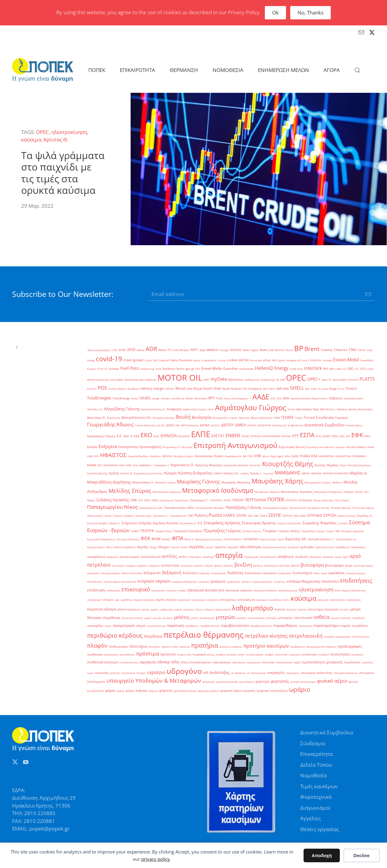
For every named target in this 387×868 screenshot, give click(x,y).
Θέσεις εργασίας (320, 829)
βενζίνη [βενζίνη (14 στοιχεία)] (243, 565)
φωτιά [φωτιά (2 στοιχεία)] (353, 682)
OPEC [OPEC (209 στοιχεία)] (296, 378)
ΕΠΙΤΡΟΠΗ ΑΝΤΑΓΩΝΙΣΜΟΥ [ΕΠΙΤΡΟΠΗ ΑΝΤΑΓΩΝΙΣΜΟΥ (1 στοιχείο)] (266, 436)
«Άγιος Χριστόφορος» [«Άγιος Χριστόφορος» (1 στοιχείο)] (236, 398)
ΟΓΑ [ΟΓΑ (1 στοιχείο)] (140, 500)
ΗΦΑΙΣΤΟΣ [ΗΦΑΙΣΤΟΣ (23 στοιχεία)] (113, 455)
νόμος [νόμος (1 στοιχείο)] (108, 626)
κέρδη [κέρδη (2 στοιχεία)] (160, 600)
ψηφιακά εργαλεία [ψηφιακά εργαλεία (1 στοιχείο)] (208, 691)
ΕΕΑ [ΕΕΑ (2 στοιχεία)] (137, 436)
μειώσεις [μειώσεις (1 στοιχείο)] (167, 618)
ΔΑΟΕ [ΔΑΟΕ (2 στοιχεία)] (170, 425)
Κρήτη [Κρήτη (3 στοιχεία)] (114, 473)
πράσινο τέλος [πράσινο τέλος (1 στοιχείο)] (170, 647)
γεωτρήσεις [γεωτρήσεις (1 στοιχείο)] (94, 573)
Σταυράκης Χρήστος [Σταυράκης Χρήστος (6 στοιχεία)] (222, 523)
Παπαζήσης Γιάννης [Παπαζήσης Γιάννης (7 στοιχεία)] (244, 507)
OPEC (42, 132)
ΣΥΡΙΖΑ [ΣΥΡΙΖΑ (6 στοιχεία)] (330, 515)
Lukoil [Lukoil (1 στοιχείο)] (370, 369)
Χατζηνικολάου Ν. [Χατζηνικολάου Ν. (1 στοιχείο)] (346, 539)
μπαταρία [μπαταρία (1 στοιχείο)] (271, 618)
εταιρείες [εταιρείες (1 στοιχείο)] (172, 590)
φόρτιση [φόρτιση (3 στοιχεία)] (166, 691)
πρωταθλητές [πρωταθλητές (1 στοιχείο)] (127, 654)
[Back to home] (43, 70)
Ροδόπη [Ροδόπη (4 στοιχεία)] (201, 515)
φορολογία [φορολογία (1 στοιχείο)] (209, 682)
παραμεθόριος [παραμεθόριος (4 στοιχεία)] (285, 625)
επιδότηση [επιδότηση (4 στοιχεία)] (96, 590)
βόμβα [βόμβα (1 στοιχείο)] (349, 566)
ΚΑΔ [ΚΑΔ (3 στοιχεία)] (314, 456)
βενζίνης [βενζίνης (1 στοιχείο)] (258, 566)
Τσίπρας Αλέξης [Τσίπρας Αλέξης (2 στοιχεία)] (289, 531)
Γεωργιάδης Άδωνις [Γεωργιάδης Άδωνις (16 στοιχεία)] (110, 424)
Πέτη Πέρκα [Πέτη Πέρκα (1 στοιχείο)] (342, 500)
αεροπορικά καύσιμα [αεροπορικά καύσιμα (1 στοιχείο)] (275, 547)
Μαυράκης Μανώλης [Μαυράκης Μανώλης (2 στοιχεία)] (236, 482)
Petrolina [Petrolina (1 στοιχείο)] (353, 380)
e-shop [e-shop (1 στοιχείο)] (221, 360)
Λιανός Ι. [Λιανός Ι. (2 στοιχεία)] (256, 473)
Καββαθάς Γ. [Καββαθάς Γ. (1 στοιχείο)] (146, 465)
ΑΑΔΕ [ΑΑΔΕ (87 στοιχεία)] (261, 397)
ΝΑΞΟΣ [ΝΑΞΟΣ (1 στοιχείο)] (359, 492)
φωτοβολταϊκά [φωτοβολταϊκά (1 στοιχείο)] (96, 691)
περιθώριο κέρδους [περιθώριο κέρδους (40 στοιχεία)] (115, 635)
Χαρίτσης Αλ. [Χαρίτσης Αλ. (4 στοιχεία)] (296, 539)
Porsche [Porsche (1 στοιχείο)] (92, 389)
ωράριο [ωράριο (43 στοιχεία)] (300, 689)
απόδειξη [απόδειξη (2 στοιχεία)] (301, 557)
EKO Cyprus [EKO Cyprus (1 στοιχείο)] (279, 360)
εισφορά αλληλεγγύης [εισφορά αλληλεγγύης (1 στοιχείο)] (184, 582)
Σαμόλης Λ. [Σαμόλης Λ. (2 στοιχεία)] (365, 516)
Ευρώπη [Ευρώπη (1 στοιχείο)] (340, 447)
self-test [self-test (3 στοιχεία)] (283, 388)
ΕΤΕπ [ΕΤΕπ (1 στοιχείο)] (342, 436)
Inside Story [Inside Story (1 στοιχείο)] (296, 369)
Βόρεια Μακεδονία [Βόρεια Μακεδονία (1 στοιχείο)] (262, 418)
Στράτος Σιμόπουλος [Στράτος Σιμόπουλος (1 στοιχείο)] (289, 523)
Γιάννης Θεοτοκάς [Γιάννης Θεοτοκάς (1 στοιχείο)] (145, 425)
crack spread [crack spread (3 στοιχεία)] (133, 360)
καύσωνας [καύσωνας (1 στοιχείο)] (323, 600)
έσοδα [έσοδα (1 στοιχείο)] (184, 547)
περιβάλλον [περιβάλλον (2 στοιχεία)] (360, 626)
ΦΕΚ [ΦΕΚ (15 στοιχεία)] (145, 538)
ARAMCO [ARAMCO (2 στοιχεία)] (212, 350)
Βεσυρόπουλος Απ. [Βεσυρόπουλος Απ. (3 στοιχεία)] (137, 418)
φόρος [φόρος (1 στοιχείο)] (120, 691)
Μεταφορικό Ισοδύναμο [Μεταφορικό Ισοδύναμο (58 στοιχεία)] (218, 490)
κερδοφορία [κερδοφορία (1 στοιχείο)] (354, 600)
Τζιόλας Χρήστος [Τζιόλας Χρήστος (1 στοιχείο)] (252, 531)
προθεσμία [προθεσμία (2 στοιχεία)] (95, 654)
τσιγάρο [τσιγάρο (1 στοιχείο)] (141, 673)
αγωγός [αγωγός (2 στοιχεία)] (233, 547)
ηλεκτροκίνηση (69, 132)
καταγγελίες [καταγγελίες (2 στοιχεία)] (228, 600)
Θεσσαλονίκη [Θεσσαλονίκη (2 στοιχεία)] (204, 456)
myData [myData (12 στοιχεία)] (219, 379)
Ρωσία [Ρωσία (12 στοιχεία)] (215, 515)
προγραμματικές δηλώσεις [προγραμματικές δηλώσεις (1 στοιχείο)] (321, 647)
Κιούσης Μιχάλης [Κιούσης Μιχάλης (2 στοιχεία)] (327, 465)
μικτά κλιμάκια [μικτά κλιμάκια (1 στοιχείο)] (256, 618)
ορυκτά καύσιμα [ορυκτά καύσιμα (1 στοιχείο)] (156, 626)
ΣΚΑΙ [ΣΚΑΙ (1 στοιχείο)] (296, 516)
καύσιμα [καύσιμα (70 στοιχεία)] (303, 598)
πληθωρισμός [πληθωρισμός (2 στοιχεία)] (118, 647)
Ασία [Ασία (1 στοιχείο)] (211, 409)
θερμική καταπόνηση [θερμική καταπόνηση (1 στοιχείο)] (354, 590)
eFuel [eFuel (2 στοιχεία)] (267, 360)
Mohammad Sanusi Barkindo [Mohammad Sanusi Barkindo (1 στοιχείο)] (140, 380)
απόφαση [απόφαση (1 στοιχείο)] (328, 557)
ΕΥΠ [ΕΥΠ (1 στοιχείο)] (348, 436)
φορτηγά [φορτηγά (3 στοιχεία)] (262, 681)
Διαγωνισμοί (315, 808)
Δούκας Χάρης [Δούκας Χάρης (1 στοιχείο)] (354, 425)
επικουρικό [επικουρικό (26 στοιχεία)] (136, 589)
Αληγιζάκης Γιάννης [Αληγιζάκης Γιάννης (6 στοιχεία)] (122, 409)
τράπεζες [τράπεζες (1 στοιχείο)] (115, 673)
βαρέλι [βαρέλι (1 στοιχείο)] (218, 566)
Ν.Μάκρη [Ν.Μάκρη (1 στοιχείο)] (349, 492)
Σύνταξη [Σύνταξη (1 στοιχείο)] (343, 523)
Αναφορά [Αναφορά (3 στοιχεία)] (174, 409)
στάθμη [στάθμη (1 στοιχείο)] (269, 654)
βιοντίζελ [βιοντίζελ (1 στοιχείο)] (285, 566)
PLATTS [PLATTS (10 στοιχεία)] (367, 379)
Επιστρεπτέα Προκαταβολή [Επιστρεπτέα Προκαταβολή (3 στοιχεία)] (140, 447)
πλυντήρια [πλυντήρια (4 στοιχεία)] (138, 646)
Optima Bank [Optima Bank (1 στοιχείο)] (340, 380)
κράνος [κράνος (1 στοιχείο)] (146, 609)
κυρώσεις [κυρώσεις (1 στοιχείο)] (189, 609)
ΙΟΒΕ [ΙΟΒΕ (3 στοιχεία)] (257, 456)
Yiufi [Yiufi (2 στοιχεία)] (219, 398)
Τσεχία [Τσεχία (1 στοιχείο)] (330, 531)
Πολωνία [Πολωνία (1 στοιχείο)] (118, 516)
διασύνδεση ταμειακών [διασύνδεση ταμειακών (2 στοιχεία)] (261, 573)
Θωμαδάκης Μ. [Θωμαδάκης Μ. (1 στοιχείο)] (233, 456)
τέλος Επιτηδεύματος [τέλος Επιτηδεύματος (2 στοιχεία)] (196, 662)
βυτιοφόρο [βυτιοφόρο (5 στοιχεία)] (334, 565)
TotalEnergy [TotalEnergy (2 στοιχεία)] (121, 398)
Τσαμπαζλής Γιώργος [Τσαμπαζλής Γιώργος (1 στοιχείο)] (313, 531)
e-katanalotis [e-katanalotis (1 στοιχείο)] (209, 360)
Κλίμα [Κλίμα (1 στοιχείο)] (343, 465)
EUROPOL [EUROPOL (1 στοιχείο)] (316, 360)
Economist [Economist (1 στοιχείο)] (256, 360)
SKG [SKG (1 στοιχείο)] (307, 389)
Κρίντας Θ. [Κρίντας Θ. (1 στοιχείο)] (126, 473)
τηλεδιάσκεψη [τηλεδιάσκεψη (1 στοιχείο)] (284, 662)
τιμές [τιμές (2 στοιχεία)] (297, 662)
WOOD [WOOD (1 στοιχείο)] (189, 398)
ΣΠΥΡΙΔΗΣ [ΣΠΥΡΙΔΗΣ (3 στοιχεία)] (315, 515)
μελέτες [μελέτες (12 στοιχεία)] (182, 617)
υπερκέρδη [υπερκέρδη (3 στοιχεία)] (276, 673)
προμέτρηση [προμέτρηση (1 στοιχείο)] (111, 654)
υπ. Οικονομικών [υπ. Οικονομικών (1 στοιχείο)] (256, 673)
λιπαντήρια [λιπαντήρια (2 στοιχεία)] (316, 609)
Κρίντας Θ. (56, 140)
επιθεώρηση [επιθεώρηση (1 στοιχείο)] (113, 590)
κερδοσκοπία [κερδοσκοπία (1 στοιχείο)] (338, 600)
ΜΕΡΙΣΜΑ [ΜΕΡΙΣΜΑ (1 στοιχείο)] (316, 473)
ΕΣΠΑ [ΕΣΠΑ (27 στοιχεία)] (307, 435)
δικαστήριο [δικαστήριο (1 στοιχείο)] (285, 573)
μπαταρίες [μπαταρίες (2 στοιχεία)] (286, 618)
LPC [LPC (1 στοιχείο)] (357, 369)
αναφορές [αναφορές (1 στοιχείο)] (112, 557)
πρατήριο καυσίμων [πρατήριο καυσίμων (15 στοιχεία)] (266, 646)
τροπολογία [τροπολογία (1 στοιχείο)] (128, 673)
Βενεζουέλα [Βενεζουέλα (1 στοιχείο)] (114, 418)
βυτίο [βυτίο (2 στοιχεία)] (295, 566)
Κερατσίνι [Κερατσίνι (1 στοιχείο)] (255, 465)
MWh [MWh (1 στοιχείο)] (206, 380)
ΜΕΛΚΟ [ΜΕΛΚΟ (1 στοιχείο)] (306, 473)
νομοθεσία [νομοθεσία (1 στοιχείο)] (358, 618)
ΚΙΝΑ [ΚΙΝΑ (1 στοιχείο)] (122, 465)
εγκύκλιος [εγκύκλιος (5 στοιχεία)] (337, 573)
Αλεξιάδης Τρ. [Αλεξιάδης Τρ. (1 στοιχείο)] (95, 409)
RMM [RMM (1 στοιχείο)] (189, 389)
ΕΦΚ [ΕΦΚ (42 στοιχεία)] (357, 435)
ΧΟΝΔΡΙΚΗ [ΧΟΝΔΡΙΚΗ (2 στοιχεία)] (251, 539)
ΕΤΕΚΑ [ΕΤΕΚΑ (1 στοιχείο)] (335, 436)
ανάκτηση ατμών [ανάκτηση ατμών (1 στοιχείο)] (325, 547)
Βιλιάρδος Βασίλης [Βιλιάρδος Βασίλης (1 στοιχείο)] (164, 418)
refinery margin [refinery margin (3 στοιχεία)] (152, 388)
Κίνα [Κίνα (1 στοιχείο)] (135, 465)
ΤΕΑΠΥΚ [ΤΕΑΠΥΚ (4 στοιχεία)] (147, 531)
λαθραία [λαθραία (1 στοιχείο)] (209, 609)
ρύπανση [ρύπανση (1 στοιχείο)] (232, 654)
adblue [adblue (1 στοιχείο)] (141, 350)
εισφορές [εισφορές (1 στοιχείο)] (203, 582)
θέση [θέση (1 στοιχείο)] (338, 590)
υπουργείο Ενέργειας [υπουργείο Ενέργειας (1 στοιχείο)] (346, 673)
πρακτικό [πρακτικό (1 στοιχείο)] (185, 647)
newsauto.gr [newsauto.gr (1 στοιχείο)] (268, 380)
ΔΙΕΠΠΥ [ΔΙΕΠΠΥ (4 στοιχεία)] (228, 425)
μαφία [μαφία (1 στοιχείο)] (148, 618)
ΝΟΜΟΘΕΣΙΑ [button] (228, 70)
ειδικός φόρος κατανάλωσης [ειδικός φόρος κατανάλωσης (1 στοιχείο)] (120, 582)
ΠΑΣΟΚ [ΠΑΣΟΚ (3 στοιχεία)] (238, 500)
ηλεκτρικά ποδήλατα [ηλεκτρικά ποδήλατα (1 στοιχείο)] (265, 590)
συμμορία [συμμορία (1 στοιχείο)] (294, 654)
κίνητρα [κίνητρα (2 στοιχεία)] (171, 600)
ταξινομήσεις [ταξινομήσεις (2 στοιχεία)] (221, 662)
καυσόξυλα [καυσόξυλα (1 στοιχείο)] (275, 600)
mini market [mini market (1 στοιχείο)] (117, 380)
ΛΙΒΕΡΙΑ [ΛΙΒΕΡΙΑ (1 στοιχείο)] (218, 473)
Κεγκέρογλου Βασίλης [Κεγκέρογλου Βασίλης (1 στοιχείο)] (236, 465)
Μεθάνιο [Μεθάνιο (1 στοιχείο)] (337, 482)
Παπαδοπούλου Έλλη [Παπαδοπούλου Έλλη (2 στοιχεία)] (179, 508)
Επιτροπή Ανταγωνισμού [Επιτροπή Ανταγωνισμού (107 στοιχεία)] (236, 445)
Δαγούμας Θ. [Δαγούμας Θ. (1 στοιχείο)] (279, 425)
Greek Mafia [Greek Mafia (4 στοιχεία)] (211, 368)
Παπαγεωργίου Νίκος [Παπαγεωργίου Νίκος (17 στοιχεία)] (112, 507)
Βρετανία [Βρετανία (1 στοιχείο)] (244, 418)
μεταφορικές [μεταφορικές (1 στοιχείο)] (207, 618)
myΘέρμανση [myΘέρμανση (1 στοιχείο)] (252, 380)
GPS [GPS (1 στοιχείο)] (198, 369)
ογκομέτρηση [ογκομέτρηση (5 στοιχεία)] (124, 625)
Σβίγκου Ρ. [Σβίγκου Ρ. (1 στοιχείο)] (115, 523)
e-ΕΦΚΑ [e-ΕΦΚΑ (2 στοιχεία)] (232, 360)
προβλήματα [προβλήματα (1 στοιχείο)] (298, 647)
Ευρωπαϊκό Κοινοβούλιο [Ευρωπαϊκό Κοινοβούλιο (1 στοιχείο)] (320, 447)
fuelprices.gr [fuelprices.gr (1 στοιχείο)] (147, 369)
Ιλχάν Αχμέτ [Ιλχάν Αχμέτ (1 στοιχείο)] (277, 456)
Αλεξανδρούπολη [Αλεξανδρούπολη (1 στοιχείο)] (353, 398)
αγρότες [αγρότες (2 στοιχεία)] (221, 547)
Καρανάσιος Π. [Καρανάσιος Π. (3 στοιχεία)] (182, 465)
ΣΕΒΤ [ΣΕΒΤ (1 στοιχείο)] (256, 516)
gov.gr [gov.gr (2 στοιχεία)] (190, 369)
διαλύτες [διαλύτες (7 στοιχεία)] (235, 573)
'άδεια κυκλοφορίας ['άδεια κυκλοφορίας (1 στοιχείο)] (99, 350)
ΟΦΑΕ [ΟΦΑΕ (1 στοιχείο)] (155, 500)
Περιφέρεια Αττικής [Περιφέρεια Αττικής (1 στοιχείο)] (318, 508)
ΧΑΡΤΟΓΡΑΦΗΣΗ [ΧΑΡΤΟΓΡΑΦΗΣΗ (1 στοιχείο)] (233, 539)
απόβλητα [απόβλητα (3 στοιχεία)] (286, 557)
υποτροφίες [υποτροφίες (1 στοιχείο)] (293, 673)
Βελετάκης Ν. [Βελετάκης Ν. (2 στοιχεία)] (96, 418)
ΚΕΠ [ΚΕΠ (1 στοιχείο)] (100, 465)
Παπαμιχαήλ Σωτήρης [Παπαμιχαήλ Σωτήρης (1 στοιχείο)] (275, 508)
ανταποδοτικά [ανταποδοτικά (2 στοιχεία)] (151, 557)
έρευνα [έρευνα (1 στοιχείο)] (175, 547)
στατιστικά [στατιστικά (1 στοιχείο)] (281, 654)
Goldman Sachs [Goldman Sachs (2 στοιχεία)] (173, 369)
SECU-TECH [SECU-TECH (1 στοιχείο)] (269, 389)
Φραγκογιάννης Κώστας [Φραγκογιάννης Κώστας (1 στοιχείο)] (209, 539)
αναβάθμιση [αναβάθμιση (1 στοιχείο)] (343, 547)
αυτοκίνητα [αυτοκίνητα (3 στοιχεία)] (170, 565)
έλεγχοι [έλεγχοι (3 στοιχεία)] (164, 547)
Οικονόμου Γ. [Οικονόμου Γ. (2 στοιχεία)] (199, 500)
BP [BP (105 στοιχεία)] (299, 348)
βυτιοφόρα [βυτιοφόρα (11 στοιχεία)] (312, 565)
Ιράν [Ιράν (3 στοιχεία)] (295, 456)
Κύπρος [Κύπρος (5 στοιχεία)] (171, 473)
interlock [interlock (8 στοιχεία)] (313, 368)
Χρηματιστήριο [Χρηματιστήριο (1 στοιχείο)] (96, 547)
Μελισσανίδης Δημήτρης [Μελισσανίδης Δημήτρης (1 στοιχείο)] (167, 492)
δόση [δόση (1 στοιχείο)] (317, 573)
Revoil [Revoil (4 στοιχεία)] (180, 388)
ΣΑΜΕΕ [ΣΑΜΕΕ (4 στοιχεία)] (229, 515)
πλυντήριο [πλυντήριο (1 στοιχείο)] (154, 647)
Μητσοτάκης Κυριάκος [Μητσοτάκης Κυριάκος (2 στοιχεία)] (297, 492)
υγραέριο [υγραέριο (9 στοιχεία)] (156, 672)
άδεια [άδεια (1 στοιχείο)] (109, 547)
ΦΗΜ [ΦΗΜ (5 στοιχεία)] (156, 539)
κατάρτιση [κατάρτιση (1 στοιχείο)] (213, 600)
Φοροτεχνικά (316, 797)
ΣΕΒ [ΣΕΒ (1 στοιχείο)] (250, 516)
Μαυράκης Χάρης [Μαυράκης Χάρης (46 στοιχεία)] (277, 481)
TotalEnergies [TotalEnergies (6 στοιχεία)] (99, 398)
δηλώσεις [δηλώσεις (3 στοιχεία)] (190, 573)
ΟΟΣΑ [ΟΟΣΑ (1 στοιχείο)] (147, 500)
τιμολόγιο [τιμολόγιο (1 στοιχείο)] (367, 662)
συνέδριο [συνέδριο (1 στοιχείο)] (324, 654)
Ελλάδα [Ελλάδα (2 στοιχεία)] (92, 447)
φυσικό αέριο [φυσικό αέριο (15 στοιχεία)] (332, 681)
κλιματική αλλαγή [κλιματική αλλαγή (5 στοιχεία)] (101, 609)
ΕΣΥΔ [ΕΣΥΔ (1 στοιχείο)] (318, 436)
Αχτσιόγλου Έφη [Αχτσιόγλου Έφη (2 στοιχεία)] (308, 409)
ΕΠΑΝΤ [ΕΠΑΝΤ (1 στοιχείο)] (245, 436)
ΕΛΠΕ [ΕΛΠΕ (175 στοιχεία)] (201, 434)
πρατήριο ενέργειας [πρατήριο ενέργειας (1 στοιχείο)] (231, 647)
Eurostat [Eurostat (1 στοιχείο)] (327, 360)
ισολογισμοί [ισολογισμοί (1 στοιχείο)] (94, 600)
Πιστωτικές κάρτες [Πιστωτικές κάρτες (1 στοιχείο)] (363, 508)
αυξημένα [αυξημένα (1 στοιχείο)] (154, 566)
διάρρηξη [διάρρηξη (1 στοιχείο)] (205, 573)
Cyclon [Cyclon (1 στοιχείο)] (148, 360)
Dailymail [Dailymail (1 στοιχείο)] (164, 360)
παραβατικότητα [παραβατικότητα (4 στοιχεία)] (235, 625)
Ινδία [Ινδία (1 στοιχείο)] (288, 456)
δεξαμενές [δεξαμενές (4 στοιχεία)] (152, 573)
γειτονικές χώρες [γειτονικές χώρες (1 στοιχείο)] (363, 566)
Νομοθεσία (314, 775)
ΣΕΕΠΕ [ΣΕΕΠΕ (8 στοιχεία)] (275, 515)
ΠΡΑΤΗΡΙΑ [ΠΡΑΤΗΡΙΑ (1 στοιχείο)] (291, 500)
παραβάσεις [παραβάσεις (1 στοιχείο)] (192, 626)
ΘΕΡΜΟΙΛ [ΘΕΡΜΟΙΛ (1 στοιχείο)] (167, 456)
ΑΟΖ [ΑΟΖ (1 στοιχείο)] (273, 398)
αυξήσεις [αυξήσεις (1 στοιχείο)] (142, 566)
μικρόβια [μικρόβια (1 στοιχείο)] (241, 618)
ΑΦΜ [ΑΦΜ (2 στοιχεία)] (286, 398)
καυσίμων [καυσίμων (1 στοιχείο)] (262, 600)
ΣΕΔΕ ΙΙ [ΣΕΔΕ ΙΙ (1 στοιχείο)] (264, 516)
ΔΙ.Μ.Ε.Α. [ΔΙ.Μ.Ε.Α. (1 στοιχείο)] (215, 425)
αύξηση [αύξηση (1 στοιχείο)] (209, 566)
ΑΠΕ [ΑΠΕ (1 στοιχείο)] (279, 398)
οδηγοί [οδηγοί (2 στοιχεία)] (141, 626)
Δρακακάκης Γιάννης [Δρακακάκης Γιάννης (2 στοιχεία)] (101, 436)
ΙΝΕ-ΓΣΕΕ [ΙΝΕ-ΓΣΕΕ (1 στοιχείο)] (248, 456)
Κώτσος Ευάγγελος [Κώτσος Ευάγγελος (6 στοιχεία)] (195, 473)
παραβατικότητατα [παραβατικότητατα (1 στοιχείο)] (261, 626)
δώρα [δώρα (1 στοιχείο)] (324, 573)
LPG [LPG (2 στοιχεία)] (363, 369)
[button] (357, 70)
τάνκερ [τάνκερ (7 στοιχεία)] (164, 662)
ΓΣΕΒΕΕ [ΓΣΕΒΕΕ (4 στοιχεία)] (288, 417)
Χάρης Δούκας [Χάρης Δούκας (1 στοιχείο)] (268, 539)
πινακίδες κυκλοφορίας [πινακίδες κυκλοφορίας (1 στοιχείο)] (337, 637)
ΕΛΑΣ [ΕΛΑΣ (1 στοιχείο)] (156, 436)
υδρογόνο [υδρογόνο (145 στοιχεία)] (184, 671)
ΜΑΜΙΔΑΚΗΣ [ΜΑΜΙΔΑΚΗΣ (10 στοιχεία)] (288, 473)
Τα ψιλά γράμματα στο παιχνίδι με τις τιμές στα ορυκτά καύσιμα (63, 173)
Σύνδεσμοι (313, 743)
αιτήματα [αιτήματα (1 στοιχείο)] (293, 547)
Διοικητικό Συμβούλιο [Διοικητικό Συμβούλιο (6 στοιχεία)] (325, 425)
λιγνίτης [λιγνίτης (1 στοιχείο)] (302, 609)
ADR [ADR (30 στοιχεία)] (151, 349)
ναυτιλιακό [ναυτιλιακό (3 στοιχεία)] (303, 618)
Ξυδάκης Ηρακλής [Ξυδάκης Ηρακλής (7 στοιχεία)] (113, 500)
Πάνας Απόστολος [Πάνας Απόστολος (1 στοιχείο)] (324, 500)
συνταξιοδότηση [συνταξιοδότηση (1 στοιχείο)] (129, 662)
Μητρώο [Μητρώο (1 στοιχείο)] (275, 492)
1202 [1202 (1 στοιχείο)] (114, 350)
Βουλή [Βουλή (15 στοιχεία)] (183, 417)
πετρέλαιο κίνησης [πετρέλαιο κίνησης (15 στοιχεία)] (266, 636)
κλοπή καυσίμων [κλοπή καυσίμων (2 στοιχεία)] (129, 609)
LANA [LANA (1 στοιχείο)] (338, 369)
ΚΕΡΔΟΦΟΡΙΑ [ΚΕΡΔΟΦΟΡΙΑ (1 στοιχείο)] (111, 465)
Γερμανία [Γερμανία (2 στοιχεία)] (341, 418)
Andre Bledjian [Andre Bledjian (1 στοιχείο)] (181, 350)
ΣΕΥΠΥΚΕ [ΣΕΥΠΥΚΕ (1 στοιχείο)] (287, 516)
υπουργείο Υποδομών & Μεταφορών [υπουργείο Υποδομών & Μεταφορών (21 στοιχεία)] (154, 681)
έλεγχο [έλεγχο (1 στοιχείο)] (153, 547)
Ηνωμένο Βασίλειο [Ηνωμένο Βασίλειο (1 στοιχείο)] (138, 456)
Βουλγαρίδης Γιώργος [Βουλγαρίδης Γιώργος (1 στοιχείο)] (225, 418)
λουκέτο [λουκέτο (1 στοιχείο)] (345, 609)
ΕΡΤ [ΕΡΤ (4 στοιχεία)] (296, 436)
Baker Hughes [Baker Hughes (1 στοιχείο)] (251, 350)
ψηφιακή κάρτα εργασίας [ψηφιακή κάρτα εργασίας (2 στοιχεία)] (238, 691)
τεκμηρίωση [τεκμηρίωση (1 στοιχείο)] (254, 662)
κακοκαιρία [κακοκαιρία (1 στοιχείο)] (184, 600)
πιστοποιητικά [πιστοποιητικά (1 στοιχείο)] (360, 637)
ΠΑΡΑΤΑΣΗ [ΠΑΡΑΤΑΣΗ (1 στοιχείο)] (216, 500)
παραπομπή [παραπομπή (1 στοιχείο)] (306, 626)
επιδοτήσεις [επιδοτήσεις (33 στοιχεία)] (356, 580)
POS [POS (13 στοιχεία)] (102, 388)
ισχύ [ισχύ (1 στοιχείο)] (117, 600)
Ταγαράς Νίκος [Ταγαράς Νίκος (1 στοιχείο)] (164, 531)
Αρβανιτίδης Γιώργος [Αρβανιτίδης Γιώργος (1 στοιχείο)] (195, 409)
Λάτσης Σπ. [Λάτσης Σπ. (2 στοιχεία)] (231, 473)
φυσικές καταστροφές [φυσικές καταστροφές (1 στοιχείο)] (303, 682)
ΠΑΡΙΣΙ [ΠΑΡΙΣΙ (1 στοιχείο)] (227, 500)
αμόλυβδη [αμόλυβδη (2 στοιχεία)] (307, 547)
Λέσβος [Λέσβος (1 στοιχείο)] (245, 473)
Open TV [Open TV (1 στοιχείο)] (327, 380)
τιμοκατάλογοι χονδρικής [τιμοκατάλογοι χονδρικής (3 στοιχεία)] (322, 662)
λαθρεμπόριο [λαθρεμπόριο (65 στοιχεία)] (252, 608)
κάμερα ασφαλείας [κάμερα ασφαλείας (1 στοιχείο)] (144, 600)
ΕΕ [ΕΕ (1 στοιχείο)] (132, 436)
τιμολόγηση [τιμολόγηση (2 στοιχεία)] (352, 662)
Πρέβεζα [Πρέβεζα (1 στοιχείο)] (129, 516)
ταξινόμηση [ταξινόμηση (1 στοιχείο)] (239, 662)
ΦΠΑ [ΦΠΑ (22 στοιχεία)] (177, 538)
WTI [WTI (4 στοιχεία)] (211, 398)
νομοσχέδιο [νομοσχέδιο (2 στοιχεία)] (95, 626)
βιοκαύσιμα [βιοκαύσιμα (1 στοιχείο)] (271, 566)
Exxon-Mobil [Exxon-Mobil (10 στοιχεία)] (346, 359)
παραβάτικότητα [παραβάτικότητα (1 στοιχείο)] (210, 626)
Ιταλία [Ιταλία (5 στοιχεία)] (305, 456)
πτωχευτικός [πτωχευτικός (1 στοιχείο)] (184, 654)
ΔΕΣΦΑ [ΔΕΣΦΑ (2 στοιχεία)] (205, 425)
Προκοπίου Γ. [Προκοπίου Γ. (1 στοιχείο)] (161, 516)
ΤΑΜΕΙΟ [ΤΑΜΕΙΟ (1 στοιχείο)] (135, 531)
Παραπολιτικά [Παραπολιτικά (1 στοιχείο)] (297, 508)
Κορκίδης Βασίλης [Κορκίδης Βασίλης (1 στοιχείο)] (98, 473)
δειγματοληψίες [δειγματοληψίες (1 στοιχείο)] (111, 573)
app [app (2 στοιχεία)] (202, 350)
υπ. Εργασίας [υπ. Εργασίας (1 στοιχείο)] (238, 673)
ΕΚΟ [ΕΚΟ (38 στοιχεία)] (146, 435)
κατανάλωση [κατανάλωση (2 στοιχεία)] (246, 600)
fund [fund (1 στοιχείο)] (158, 369)
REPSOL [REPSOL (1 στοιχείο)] (170, 389)
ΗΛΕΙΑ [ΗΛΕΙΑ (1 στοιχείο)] (371, 447)
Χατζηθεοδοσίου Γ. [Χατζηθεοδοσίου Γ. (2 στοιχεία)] (321, 539)
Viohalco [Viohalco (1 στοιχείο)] (166, 398)
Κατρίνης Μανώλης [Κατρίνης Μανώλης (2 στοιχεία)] (209, 465)
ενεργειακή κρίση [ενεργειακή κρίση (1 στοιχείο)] (262, 582)
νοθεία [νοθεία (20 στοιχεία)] (321, 617)
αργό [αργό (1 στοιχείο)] (345, 557)
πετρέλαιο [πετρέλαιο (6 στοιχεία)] (153, 636)
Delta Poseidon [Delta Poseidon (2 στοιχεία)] (181, 360)
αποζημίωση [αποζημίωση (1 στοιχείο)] (251, 557)
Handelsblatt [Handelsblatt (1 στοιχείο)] (246, 369)
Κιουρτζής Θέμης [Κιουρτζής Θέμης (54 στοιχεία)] (288, 464)
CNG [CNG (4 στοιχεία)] (353, 350)
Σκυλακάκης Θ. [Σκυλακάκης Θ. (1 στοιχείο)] (188, 523)
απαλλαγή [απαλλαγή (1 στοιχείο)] (208, 557)
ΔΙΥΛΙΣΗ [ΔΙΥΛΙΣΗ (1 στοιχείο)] (252, 425)
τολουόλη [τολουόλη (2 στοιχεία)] (102, 673)
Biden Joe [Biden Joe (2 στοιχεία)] (267, 350)
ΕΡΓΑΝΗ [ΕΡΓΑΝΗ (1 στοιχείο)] (287, 436)
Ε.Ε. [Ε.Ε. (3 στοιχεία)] (119, 436)
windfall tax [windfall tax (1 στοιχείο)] (178, 398)
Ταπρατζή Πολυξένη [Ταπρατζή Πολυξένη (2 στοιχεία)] (188, 531)
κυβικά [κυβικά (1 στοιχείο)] (178, 609)
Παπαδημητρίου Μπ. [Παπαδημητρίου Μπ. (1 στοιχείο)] (151, 508)
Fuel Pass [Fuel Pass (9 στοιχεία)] (130, 368)
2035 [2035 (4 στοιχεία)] (131, 350)
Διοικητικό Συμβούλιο (327, 732)
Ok (275, 13)
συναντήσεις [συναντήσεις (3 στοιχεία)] (340, 654)
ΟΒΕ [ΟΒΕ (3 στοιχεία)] (134, 500)
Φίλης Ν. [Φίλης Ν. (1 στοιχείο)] (189, 539)
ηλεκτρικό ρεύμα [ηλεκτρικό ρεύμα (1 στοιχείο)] (288, 590)
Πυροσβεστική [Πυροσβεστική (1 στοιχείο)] (178, 516)
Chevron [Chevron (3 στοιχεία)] (341, 350)
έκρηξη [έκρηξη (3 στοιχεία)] (143, 547)
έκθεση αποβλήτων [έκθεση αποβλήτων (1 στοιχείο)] (125, 547)
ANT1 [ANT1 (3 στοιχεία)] (194, 350)
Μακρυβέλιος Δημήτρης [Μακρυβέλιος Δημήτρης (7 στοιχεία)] (109, 482)
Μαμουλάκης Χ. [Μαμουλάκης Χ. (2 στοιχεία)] (143, 482)
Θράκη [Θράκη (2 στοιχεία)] (219, 456)
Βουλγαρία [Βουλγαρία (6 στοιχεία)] (202, 417)
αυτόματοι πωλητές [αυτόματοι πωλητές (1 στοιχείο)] (192, 566)
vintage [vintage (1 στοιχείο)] (156, 398)
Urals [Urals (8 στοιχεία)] (145, 398)
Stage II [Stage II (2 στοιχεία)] (334, 389)
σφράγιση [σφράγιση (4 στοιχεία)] (148, 662)
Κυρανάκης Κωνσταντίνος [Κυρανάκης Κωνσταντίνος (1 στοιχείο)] (148, 473)
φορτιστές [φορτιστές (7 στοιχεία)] (280, 681)
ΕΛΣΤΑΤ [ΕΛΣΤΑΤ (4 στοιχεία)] (218, 436)
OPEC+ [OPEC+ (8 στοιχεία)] (314, 379)
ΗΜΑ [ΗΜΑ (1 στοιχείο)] (90, 456)
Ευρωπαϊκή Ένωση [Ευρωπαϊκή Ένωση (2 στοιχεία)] (292, 447)
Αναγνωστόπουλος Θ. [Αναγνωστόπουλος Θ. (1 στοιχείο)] (153, 409)
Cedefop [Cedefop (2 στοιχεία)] (327, 350)
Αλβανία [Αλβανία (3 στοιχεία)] (336, 398)
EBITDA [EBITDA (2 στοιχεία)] (244, 360)
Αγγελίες (311, 818)
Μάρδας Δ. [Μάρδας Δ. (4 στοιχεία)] (359, 473)
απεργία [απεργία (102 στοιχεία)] (229, 555)
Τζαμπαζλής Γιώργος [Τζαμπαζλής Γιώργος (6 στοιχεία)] (222, 531)
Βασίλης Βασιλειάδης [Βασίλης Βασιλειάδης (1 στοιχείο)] (361, 409)
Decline (361, 855)
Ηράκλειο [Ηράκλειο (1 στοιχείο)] (155, 456)
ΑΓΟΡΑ (332, 70)
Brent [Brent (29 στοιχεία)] (312, 349)
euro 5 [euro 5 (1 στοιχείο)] (306, 360)
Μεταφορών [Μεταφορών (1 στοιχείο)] (262, 492)
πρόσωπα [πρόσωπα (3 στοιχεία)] (168, 654)
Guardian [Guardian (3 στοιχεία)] (231, 369)
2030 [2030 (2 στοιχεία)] (122, 350)
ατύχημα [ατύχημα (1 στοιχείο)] (130, 566)
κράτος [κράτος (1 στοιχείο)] (155, 609)
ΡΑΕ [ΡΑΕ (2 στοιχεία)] (190, 516)
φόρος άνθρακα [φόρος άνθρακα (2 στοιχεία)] (137, 691)
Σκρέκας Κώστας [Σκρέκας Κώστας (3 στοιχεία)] (166, 523)
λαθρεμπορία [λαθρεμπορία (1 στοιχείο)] (223, 609)
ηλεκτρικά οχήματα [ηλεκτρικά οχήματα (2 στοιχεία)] (239, 590)
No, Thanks (311, 13)
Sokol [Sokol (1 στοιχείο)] (314, 389)
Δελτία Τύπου (316, 765)
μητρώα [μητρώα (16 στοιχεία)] (225, 617)
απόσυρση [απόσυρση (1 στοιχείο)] (315, 557)
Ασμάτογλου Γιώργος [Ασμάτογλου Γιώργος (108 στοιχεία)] (251, 407)
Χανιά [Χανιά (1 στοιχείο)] (281, 539)
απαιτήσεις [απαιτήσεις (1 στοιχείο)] (195, 557)
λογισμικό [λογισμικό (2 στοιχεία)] (332, 609)
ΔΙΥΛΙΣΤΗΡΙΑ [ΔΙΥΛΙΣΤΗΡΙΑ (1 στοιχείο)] (264, 425)
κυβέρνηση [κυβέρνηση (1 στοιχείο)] (167, 609)
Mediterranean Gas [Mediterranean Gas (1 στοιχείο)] (98, 380)
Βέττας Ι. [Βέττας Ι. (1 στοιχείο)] (331, 409)
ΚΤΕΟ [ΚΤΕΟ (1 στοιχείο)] (129, 465)
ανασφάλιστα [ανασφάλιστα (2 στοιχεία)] (96, 557)
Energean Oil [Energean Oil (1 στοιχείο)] (293, 360)
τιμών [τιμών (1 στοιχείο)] (90, 673)
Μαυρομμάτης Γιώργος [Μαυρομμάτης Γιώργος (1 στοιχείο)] (318, 482)
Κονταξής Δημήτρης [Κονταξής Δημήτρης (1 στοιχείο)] (359, 465)
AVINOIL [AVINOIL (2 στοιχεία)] (236, 350)
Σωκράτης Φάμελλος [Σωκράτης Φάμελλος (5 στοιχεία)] (320, 523)
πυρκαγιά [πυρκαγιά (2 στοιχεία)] (199, 654)
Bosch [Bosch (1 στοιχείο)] (289, 350)
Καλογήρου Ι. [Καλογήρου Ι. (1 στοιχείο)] (162, 465)
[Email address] (262, 294)
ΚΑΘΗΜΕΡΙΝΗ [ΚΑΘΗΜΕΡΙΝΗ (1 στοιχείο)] (326, 456)
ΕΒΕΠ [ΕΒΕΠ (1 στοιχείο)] (126, 436)
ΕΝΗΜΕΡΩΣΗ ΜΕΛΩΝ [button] (283, 70)
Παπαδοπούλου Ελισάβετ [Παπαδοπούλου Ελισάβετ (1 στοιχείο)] (210, 508)
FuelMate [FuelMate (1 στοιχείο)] (114, 369)
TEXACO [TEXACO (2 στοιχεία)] (351, 389)
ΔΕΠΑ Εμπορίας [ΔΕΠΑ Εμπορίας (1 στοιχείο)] (190, 425)
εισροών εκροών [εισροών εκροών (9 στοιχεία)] (154, 581)
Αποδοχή (322, 855)
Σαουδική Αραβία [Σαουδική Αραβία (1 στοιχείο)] (97, 523)
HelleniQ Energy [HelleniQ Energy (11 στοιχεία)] (272, 368)
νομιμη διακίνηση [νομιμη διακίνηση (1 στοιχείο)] (341, 618)
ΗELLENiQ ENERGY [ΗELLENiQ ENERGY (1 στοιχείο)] (356, 447)
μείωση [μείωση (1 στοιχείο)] (157, 618)
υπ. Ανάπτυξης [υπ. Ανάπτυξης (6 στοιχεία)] (216, 672)
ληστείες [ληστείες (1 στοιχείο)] (291, 609)
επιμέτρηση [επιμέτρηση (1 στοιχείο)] (158, 590)
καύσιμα (31, 140)
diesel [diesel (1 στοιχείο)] (197, 360)
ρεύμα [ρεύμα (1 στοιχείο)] (211, 654)
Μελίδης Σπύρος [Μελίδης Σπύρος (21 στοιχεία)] (130, 491)
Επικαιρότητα (316, 754)
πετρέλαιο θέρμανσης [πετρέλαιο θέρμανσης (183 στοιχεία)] (204, 635)
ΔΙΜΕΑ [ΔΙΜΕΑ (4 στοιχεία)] (241, 425)
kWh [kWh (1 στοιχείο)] (332, 369)
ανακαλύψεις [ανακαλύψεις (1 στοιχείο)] (358, 547)
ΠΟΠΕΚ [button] (97, 70)
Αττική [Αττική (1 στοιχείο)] (291, 409)
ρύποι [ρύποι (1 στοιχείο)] (241, 654)
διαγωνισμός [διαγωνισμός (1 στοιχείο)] (219, 573)
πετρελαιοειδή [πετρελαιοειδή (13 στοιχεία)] (306, 636)
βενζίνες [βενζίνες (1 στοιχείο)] (228, 566)
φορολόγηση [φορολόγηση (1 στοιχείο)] (247, 682)
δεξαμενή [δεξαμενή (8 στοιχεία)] (172, 572)
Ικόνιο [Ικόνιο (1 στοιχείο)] (266, 456)
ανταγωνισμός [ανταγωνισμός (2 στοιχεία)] (129, 557)
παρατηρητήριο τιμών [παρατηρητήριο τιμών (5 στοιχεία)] (332, 625)
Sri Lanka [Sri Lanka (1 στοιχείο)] (323, 389)
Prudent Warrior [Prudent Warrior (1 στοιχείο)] (117, 389)
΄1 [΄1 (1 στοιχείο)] (250, 398)
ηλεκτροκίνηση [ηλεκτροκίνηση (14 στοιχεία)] (316, 590)
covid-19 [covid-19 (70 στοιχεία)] (109, 359)
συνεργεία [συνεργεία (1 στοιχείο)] (357, 654)
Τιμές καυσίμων (319, 786)
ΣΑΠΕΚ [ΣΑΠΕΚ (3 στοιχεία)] (242, 515)
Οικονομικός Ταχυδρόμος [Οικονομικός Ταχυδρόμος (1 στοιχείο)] (174, 500)
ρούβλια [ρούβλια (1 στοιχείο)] (220, 654)
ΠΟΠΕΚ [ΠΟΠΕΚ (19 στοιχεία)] (276, 499)
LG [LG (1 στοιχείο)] (344, 369)
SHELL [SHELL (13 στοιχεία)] (297, 388)
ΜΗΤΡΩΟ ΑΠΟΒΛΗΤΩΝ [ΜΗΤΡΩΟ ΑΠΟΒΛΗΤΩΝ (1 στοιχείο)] (336, 473)
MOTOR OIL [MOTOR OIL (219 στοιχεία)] (180, 378)
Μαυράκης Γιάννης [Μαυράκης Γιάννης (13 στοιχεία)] (198, 482)
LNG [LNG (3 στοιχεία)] (350, 369)
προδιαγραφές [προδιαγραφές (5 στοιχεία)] (350, 646)
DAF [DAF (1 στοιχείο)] (156, 360)
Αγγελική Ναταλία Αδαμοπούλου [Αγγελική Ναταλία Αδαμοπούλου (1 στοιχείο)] (309, 398)
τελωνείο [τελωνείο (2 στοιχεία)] (268, 662)
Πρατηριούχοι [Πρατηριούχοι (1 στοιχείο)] (143, 516)
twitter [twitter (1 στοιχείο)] (135, 398)
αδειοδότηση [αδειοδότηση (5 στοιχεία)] (250, 547)
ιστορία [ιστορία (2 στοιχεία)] (108, 600)
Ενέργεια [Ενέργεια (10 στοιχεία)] (108, 446)
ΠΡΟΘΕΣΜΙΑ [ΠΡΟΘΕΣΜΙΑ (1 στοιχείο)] (305, 500)
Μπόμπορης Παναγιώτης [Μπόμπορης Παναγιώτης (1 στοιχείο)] (328, 492)
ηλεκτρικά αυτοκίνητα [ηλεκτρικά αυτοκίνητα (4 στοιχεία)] (206, 590)
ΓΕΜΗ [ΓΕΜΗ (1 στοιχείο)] (277, 418)
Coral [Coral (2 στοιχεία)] (361, 350)
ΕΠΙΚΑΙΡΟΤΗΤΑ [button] (137, 70)
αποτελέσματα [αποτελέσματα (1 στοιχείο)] (268, 557)
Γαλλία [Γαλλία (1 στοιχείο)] (299, 418)
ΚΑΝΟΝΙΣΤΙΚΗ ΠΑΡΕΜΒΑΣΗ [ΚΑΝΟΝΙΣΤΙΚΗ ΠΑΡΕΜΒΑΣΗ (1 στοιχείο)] (351, 456)
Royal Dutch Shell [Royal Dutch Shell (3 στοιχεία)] (207, 388)
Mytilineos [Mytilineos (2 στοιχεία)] (236, 380)
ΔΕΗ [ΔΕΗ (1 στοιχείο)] (178, 425)
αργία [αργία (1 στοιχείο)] (338, 557)
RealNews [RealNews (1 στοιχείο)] (133, 389)
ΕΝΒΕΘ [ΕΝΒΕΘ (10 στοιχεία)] (233, 435)
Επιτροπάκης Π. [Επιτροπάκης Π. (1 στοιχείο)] (171, 447)
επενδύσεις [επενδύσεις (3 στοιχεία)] (330, 581)
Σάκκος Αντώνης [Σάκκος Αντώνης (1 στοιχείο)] (346, 516)
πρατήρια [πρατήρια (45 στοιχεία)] (205, 645)
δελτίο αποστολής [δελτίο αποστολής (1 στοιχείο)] (132, 573)
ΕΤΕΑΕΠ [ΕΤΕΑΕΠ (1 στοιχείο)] (326, 436)
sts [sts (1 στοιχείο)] (342, 389)
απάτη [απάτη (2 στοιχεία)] (183, 557)
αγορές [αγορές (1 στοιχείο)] (210, 547)
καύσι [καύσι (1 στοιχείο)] (286, 600)
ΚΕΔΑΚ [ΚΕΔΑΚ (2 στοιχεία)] (92, 465)
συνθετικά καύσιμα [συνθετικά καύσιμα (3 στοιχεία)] (102, 662)
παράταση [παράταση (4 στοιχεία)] (175, 625)
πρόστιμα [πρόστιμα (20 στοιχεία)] (148, 653)
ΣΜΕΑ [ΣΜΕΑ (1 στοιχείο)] (303, 516)
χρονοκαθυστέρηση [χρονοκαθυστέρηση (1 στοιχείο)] (185, 691)
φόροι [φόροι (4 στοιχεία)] (110, 690)
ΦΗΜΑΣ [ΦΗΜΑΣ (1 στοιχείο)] (166, 539)
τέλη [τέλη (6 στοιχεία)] (175, 662)
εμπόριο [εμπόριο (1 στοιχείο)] (246, 582)
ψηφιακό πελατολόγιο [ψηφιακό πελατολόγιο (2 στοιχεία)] (272, 691)
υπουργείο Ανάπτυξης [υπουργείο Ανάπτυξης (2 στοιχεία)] (317, 673)
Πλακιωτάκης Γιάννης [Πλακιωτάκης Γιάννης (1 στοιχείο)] (99, 516)
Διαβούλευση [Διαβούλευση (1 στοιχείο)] (296, 425)
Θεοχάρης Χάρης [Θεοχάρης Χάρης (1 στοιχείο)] (184, 456)
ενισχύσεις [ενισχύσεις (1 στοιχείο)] (280, 582)
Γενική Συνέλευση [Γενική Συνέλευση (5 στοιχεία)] (319, 417)
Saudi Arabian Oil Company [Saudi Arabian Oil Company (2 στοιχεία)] (242, 389)
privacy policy (156, 859)
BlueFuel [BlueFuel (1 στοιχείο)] (280, 350)
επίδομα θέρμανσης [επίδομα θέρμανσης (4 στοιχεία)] (304, 581)
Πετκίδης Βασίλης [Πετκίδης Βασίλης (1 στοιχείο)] (341, 508)
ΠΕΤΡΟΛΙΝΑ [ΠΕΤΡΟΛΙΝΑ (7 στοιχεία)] (255, 500)
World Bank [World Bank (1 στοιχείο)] (201, 398)
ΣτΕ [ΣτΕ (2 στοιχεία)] (200, 523)
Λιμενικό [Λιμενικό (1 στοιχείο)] (268, 473)
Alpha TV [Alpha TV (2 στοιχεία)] (165, 350)
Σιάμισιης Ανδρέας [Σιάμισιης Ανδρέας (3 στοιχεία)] (137, 523)
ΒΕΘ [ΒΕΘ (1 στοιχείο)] (322, 409)
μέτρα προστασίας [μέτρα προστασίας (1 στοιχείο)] (132, 618)
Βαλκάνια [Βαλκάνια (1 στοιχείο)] (342, 409)
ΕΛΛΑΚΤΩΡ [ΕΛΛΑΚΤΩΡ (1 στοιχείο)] (184, 436)
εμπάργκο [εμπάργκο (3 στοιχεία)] (218, 581)
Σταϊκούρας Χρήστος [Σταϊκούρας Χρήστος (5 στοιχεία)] (259, 523)
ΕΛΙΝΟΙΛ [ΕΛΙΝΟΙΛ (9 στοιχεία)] (169, 436)
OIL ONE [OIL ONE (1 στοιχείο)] (280, 380)
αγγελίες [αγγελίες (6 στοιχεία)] (197, 547)
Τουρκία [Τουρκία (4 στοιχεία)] (270, 531)
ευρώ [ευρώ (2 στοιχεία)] (182, 590)
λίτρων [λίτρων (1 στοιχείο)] (199, 609)
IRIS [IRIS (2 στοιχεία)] (325, 369)
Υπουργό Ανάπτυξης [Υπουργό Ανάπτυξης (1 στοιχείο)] (128, 539)
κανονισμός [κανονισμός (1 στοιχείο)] (199, 600)
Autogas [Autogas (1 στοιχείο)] (224, 350)
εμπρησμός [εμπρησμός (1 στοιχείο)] (234, 582)
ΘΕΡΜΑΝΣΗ (184, 70)
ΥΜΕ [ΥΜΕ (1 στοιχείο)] (337, 531)
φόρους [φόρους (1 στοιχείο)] (153, 691)
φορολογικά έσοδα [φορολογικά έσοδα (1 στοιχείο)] (227, 682)
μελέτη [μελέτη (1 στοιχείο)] (195, 618)
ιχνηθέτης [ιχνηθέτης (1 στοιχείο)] (126, 600)
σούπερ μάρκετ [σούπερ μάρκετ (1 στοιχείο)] (255, 654)
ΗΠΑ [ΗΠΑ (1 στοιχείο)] (96, 456)
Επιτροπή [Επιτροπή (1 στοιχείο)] (187, 447)
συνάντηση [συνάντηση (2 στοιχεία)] (309, 654)
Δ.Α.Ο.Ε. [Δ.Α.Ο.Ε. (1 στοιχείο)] (161, 425)
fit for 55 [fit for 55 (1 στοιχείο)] (102, 369)
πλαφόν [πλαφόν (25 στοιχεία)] (97, 645)
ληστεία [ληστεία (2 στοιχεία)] (280, 609)
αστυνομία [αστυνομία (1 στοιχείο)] (118, 566)
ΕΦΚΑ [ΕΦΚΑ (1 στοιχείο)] (367, 436)
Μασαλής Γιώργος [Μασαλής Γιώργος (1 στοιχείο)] (165, 482)
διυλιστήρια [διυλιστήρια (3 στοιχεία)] (302, 573)
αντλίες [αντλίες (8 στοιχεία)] (169, 556)
